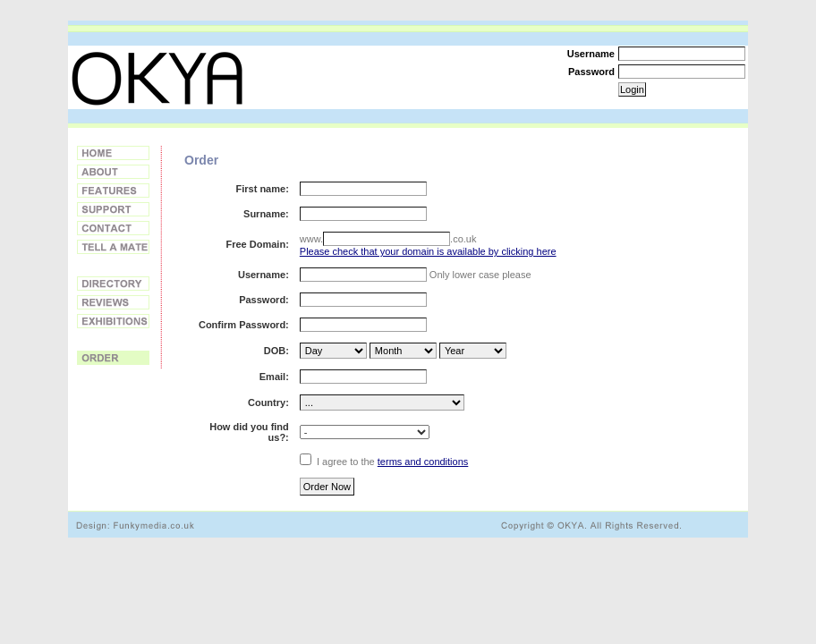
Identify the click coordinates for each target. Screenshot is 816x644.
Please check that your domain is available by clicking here (428, 251)
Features (113, 191)
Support (113, 209)
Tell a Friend (113, 247)
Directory (113, 284)
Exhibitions (113, 321)
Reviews (113, 302)
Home (113, 153)
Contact (113, 228)
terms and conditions (423, 462)
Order (113, 358)
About (113, 172)
